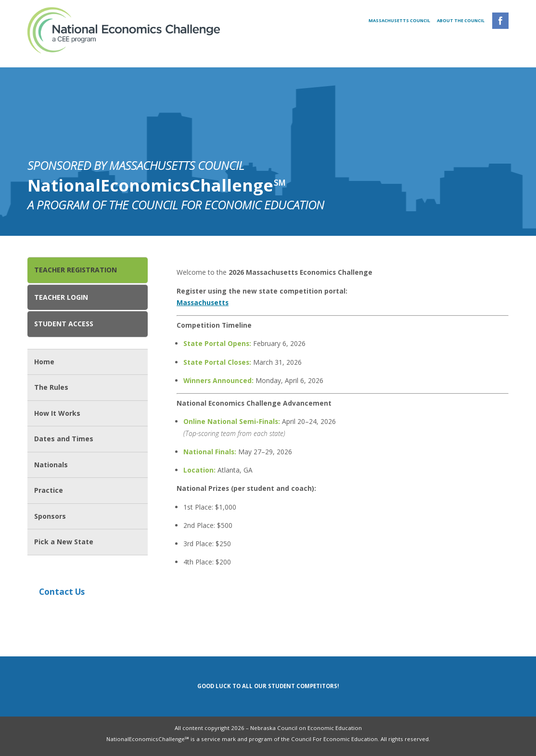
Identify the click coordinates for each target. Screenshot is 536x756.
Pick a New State (64, 542)
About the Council (461, 20)
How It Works (57, 413)
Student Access (64, 324)
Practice (49, 490)
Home (44, 362)
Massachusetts (203, 302)
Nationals (51, 465)
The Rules (51, 387)
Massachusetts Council (400, 20)
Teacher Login (61, 297)
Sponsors (50, 516)
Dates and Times (64, 439)
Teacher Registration (76, 270)
